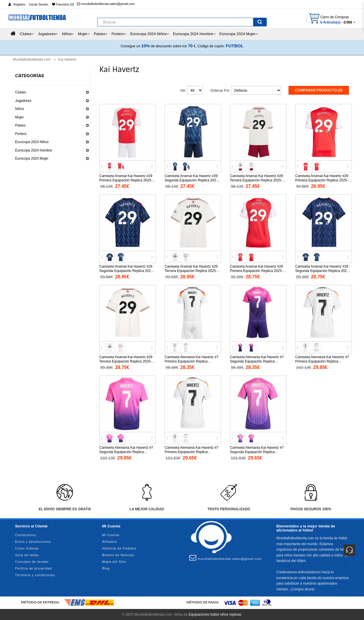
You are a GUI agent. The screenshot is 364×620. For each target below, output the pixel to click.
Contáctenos (26, 534)
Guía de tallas (27, 554)
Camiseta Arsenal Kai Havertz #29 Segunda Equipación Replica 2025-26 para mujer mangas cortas (322, 270)
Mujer (19, 117)
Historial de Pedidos (119, 548)
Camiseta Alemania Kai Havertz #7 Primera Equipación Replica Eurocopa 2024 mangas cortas (322, 361)
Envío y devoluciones (33, 541)
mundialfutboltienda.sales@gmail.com (106, 4)
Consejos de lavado (32, 561)
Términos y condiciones (35, 574)
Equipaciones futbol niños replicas (215, 614)
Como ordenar (27, 548)
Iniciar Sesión (39, 4)
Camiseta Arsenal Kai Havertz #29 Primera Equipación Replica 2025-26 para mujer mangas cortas (256, 270)
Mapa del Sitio (114, 561)
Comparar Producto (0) (319, 90)
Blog (106, 568)
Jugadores (23, 101)
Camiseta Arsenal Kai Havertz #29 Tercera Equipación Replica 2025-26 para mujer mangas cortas (127, 361)
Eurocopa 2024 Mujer (32, 158)
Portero (21, 134)
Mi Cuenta (111, 534)
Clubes (20, 92)
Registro (19, 4)
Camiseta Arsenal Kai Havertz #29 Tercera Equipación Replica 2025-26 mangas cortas (193, 270)
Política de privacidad (34, 568)
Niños (20, 109)
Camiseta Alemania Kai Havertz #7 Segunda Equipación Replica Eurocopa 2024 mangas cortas (126, 451)
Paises (20, 125)
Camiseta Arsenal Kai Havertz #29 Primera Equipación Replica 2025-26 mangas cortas (322, 180)
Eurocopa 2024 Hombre (34, 150)
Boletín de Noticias (118, 554)
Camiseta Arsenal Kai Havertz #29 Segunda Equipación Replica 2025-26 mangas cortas (127, 270)
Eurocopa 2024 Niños (32, 142)
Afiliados (110, 541)
